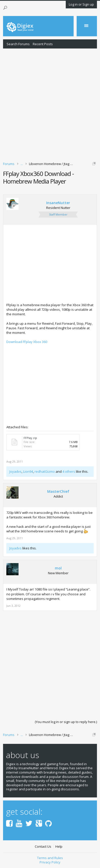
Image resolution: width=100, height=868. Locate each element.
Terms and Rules (50, 858)
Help (59, 847)
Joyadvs (15, 471)
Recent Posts (43, 44)
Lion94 (28, 471)
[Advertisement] (50, 104)
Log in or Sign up (81, 4)
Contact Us (43, 847)
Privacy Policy (50, 862)
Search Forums (18, 44)
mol (58, 568)
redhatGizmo (45, 471)
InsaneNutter (58, 203)
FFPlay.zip (30, 438)
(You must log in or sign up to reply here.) (66, 722)
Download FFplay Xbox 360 (27, 342)
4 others (69, 471)
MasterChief (58, 492)
